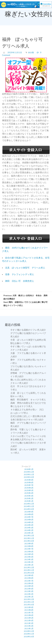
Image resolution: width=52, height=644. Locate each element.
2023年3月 (29, 560)
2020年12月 (29, 631)
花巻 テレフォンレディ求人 (20, 274)
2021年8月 (29, 610)
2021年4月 (29, 621)
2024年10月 (29, 509)
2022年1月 (29, 597)
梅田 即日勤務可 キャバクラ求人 (28, 400)
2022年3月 (29, 591)
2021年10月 (29, 605)
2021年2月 (29, 626)
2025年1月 (29, 501)
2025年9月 (29, 480)
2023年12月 (29, 536)
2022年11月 (29, 570)
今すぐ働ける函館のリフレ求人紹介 (28, 330)
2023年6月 (29, 552)
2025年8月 (29, 483)
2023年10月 (29, 541)
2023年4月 (29, 557)
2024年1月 (29, 533)
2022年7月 (29, 581)
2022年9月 (29, 575)
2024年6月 (29, 520)
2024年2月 (29, 530)
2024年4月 (29, 525)
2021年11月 (29, 602)
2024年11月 (29, 506)
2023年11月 (29, 538)
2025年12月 (29, 472)
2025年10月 (29, 477)
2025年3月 (29, 496)
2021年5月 (29, 618)
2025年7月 (29, 485)
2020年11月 (29, 634)
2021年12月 (29, 599)
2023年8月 (29, 546)
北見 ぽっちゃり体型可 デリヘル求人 (25, 268)
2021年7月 (29, 613)
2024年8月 (29, 514)
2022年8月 (29, 578)
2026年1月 (29, 469)
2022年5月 (29, 586)
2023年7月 (29, 549)
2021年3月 (29, 623)
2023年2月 (29, 562)
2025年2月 (29, 499)
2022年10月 (29, 573)
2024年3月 (29, 528)
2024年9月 (29, 512)
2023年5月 (29, 554)
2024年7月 (29, 517)
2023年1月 (29, 565)
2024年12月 (29, 504)
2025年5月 (29, 491)
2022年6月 (29, 584)
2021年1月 (29, 629)
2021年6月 (29, 615)
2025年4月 (29, 493)
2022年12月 (29, 568)
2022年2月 (29, 594)
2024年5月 (29, 522)
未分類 (31, 53)
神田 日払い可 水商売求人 (20, 281)
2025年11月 (29, 475)
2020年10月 (29, 637)
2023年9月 (29, 544)
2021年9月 (29, 607)
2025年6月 (29, 488)
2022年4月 (29, 589)
